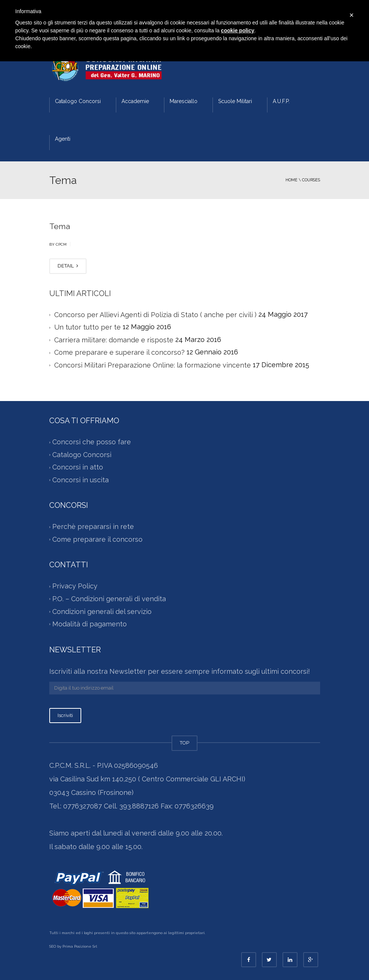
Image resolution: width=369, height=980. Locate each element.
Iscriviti (65, 715)
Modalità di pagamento (90, 624)
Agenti (63, 139)
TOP (184, 743)
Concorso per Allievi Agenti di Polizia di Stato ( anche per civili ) (155, 315)
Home (292, 180)
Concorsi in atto (78, 467)
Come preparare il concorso (97, 539)
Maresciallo (184, 101)
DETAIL (68, 266)
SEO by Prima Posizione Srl (73, 946)
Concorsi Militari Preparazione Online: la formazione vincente (153, 365)
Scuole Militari (235, 101)
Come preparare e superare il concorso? (119, 352)
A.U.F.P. (281, 101)
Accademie (135, 101)
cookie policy (238, 30)
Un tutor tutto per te (87, 327)
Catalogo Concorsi (78, 101)
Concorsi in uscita (80, 480)
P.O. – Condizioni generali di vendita (109, 599)
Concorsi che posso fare (92, 442)
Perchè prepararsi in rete (93, 527)
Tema (60, 226)
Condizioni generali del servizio (102, 612)
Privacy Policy (75, 586)
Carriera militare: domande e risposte (114, 340)
